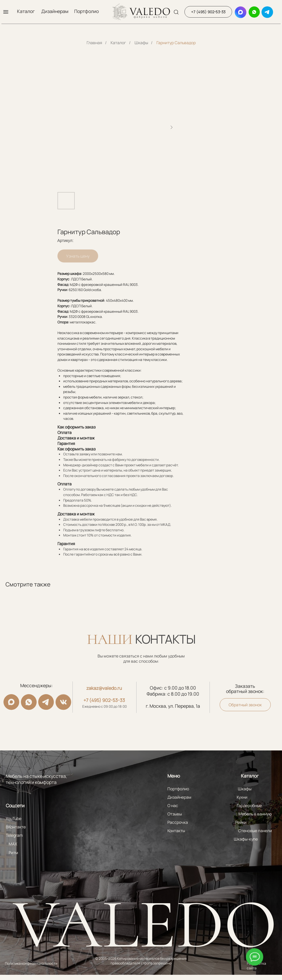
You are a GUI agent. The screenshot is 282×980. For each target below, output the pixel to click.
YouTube (14, 818)
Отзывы (174, 814)
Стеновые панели (254, 831)
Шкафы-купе (245, 839)
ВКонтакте (16, 827)
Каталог (26, 11)
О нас (172, 805)
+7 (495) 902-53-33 (104, 700)
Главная (94, 43)
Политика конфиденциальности (31, 963)
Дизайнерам (55, 11)
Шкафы (141, 43)
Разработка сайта (255, 966)
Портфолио (86, 11)
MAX (13, 844)
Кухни (241, 797)
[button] (6, 12)
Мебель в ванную (254, 814)
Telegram (14, 835)
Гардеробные (248, 805)
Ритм (13, 853)
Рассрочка (177, 822)
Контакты (176, 831)
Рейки (240, 822)
